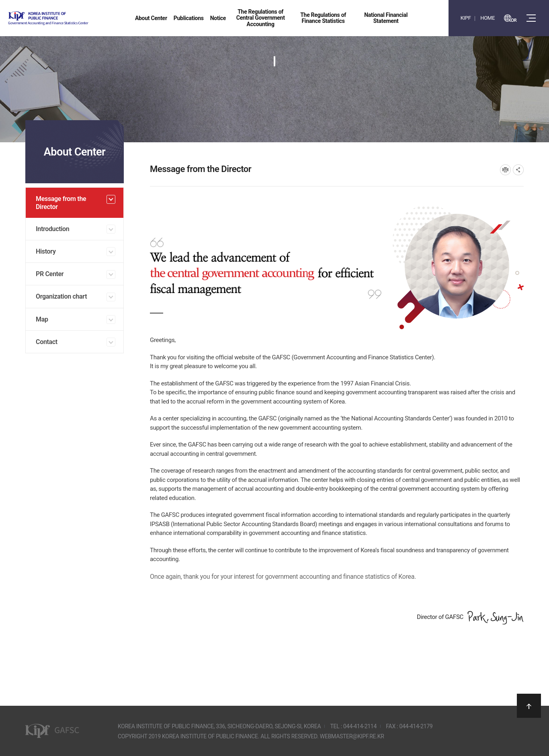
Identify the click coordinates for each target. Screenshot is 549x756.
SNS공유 (518, 170)
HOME (488, 18)
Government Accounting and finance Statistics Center (70, 18)
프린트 (505, 170)
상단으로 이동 (529, 706)
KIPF (466, 18)
